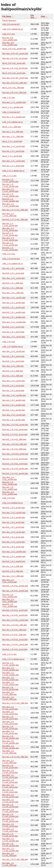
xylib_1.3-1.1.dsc (9, 176)
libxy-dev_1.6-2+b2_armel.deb (15, 425)
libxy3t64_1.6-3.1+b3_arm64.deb (10, 684)
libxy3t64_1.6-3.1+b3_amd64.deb (10, 674)
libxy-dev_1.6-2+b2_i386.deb (15, 444)
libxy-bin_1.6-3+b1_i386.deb (14, 630)
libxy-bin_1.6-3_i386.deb (13, 566)
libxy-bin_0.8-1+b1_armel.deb (15, 58)
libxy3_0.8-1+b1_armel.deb (14, 63)
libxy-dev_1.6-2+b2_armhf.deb (15, 454)
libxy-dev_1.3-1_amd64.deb (14, 102)
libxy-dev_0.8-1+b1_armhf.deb (15, 78)
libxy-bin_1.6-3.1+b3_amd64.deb (10, 664)
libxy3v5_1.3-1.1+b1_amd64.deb (10, 200)
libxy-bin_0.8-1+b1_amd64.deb (10, 39)
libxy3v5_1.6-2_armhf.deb (13, 361)
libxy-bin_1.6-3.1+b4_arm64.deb (10, 806)
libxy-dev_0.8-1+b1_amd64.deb (10, 44)
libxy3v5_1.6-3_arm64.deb (14, 508)
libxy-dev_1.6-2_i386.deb (13, 366)
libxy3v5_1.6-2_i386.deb (13, 371)
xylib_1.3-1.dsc (9, 98)
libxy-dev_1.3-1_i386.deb (13, 137)
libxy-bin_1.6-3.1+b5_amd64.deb (10, 845)
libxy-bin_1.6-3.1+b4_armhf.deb (10, 767)
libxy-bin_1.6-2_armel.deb (13, 391)
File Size (32, 16)
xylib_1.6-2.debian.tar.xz (13, 347)
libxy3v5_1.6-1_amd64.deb (14, 312)
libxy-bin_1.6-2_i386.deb (13, 376)
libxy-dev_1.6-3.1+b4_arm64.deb (10, 796)
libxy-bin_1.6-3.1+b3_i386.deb (15, 703)
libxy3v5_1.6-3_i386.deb (13, 571)
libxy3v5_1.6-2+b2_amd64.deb (10, 483)
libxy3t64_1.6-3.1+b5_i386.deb (9, 864)
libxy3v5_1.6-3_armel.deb (13, 537)
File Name (7, 16)
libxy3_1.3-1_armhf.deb (12, 141)
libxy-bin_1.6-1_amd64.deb (14, 317)
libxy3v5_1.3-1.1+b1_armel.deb (10, 234)
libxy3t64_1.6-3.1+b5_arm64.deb (10, 820)
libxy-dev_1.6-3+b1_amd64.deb (10, 601)
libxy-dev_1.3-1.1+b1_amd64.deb (10, 205)
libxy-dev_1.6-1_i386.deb (13, 293)
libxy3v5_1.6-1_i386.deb (13, 283)
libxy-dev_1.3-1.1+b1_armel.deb (10, 229)
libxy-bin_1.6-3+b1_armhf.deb (15, 615)
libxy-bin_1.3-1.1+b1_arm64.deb (10, 185)
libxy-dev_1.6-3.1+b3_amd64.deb (10, 669)
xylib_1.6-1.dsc (9, 254)
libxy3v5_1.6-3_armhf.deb (13, 527)
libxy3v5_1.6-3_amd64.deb (14, 561)
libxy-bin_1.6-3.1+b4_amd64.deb (10, 737)
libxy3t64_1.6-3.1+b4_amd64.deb (10, 747)
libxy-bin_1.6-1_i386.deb (13, 288)
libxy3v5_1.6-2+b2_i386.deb (14, 439)
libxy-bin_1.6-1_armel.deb (13, 268)
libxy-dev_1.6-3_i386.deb (13, 576)
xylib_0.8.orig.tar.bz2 (11, 24)
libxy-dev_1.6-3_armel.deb (14, 542)
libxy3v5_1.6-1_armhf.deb (13, 327)
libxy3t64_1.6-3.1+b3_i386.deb (9, 693)
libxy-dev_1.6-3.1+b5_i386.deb (9, 855)
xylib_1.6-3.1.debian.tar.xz (13, 659)
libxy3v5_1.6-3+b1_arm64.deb (15, 586)
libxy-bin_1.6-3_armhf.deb (13, 522)
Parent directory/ (9, 20)
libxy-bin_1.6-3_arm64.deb (14, 518)
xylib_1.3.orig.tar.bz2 (11, 112)
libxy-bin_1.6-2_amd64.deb (14, 400)
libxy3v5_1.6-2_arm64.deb (14, 410)
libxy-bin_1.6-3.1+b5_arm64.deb (10, 815)
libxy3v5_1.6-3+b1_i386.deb (14, 635)
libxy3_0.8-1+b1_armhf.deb (14, 73)
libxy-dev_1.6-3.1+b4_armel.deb (10, 786)
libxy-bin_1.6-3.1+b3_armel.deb (10, 728)
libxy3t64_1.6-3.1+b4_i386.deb (9, 752)
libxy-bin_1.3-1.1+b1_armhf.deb (10, 244)
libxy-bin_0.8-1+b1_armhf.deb (15, 68)
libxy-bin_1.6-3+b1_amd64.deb (10, 596)
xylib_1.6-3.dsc (9, 498)
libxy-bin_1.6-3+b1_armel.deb (15, 640)
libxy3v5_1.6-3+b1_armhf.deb (15, 610)
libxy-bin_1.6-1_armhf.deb (13, 332)
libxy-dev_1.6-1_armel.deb (14, 278)
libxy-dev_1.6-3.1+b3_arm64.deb (10, 679)
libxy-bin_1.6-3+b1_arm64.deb (15, 591)
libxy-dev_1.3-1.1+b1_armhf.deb (10, 239)
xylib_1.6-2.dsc (9, 342)
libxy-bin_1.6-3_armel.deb (13, 547)
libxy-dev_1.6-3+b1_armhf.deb (15, 620)
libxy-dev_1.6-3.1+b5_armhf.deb (10, 825)
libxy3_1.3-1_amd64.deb (13, 107)
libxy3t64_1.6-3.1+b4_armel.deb (10, 781)
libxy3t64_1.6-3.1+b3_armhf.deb (10, 713)
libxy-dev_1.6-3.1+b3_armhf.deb (10, 708)
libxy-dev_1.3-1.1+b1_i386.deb (9, 215)
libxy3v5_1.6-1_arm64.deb (14, 308)
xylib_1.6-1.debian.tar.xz (13, 264)
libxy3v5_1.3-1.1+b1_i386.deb (15, 220)
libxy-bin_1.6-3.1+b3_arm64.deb (10, 688)
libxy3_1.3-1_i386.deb (12, 127)
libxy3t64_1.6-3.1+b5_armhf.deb (10, 830)
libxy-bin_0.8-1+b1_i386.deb (14, 93)
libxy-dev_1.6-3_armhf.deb (14, 532)
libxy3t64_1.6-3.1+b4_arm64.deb (10, 801)
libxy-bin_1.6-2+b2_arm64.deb (15, 469)
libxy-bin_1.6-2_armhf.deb (13, 356)
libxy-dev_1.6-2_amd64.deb (14, 395)
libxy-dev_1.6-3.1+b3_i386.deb (9, 698)
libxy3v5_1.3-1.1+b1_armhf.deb (10, 249)
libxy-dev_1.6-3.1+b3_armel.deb (10, 723)
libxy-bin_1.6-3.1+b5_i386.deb (15, 859)
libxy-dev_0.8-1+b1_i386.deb (15, 83)
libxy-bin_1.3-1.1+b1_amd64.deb (10, 195)
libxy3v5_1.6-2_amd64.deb (14, 405)
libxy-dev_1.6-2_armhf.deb (14, 351)
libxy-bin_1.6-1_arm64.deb (14, 303)
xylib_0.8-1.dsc (9, 34)
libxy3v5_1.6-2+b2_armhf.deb (15, 464)
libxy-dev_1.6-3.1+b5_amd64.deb (10, 850)
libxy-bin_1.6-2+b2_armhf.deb (15, 459)
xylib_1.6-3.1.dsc (9, 654)
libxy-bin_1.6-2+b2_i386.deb (14, 449)
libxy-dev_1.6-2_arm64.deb (14, 415)
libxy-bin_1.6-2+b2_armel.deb (15, 430)
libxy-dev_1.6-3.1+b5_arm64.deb (10, 811)
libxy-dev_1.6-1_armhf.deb (14, 337)
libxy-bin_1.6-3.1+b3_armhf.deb (10, 718)
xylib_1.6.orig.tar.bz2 (11, 259)
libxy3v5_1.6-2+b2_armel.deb (15, 435)
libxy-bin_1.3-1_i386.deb (13, 132)
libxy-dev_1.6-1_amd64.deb (14, 322)
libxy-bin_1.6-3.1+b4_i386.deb (15, 757)
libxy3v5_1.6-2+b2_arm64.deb (15, 474)
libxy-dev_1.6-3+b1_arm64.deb (9, 581)
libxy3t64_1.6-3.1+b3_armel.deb (10, 732)
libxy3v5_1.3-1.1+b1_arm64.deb (10, 181)
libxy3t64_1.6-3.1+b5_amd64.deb (10, 840)
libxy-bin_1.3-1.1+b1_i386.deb (15, 210)
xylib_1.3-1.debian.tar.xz (13, 122)
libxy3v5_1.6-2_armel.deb (13, 386)
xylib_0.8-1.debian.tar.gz (13, 29)
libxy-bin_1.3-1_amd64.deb (14, 117)
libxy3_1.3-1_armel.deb (12, 156)
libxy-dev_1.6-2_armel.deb (14, 381)
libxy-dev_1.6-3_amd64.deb (14, 552)
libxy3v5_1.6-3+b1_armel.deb (15, 649)
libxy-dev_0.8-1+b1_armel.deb (15, 54)
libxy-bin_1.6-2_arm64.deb (14, 420)
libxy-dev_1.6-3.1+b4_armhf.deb (10, 772)
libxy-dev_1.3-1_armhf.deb (14, 146)
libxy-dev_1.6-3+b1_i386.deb (15, 625)
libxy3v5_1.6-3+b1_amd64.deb (10, 605)
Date (43, 16)
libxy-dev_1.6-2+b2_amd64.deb (10, 493)
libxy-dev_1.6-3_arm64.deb (14, 513)
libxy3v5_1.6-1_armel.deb (13, 273)
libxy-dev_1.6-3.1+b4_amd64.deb (10, 742)
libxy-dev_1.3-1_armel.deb (14, 161)
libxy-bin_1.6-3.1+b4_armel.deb (10, 791)
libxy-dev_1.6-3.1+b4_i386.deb (9, 762)
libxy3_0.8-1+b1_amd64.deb (14, 49)
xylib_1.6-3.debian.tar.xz (13, 503)
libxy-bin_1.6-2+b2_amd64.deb (10, 488)
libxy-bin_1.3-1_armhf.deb (13, 151)
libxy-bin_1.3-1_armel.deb (13, 166)
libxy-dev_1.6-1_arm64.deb (14, 298)
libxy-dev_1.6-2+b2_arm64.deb (9, 478)
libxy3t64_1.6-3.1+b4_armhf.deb (10, 776)
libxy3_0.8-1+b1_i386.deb (13, 88)
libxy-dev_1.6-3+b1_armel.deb (15, 645)
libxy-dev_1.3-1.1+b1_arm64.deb (10, 190)
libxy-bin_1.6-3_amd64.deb (14, 557)
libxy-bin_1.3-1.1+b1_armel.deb (10, 225)
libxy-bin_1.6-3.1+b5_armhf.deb (10, 835)
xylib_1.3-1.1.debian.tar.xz (13, 171)
